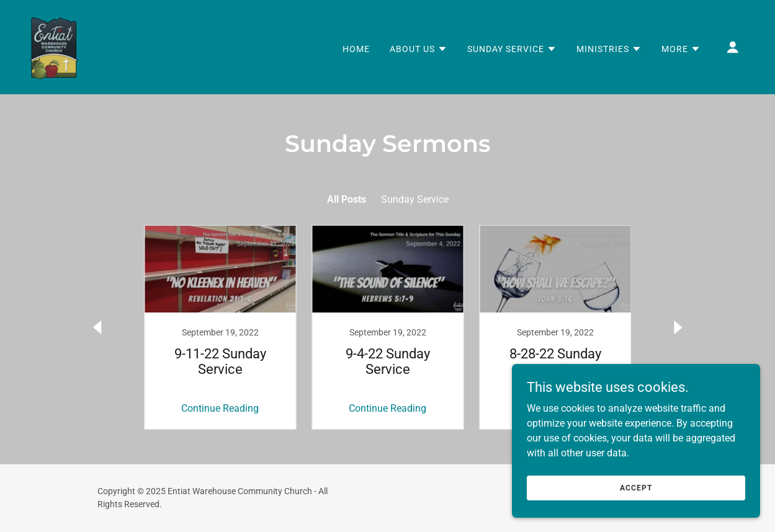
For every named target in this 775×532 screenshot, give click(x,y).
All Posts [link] (347, 199)
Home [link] (356, 49)
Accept (636, 487)
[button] (419, 49)
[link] (54, 46)
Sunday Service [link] (415, 199)
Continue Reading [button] (220, 408)
